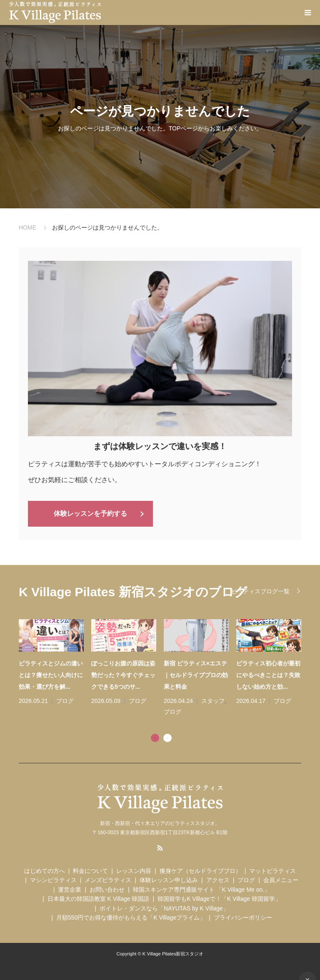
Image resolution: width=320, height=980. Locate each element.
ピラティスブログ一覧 (260, 591)
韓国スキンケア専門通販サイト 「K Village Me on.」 (202, 889)
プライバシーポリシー (243, 917)
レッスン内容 (134, 870)
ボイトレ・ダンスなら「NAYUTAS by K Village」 (164, 907)
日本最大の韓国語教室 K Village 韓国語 (99, 898)
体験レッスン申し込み (169, 880)
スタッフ (213, 700)
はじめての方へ (45, 870)
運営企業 (70, 889)
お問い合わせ (107, 889)
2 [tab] (167, 737)
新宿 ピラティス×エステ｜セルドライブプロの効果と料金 (196, 675)
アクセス (218, 880)
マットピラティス (272, 870)
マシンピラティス (53, 880)
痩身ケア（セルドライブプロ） (200, 870)
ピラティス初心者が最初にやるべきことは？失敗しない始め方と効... (268, 675)
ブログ (65, 700)
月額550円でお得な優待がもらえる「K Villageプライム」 (131, 917)
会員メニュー (281, 880)
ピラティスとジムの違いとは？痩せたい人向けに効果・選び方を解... (51, 675)
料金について (90, 870)
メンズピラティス (108, 880)
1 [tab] (155, 737)
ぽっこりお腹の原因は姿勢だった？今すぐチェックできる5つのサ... (123, 675)
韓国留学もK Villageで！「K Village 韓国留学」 (219, 898)
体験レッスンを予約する (90, 513)
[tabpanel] (164, 668)
